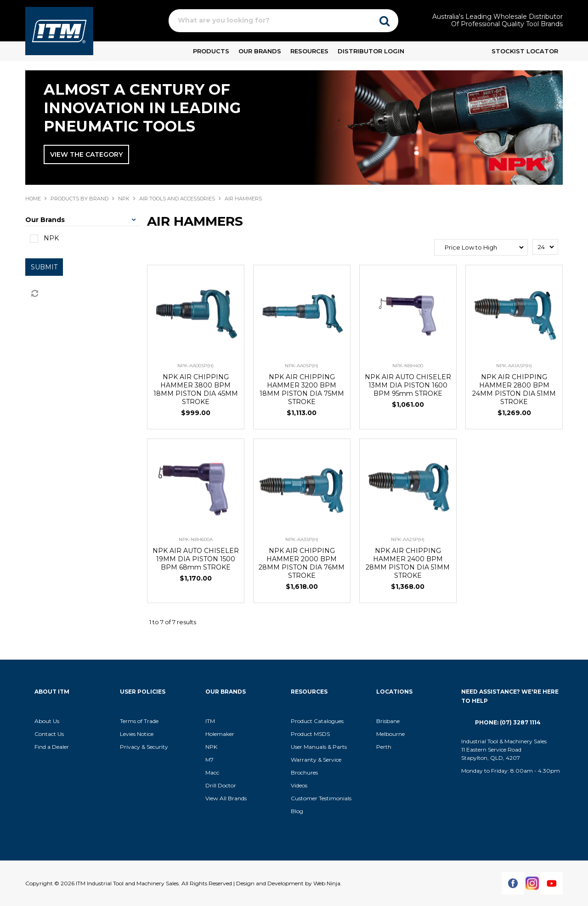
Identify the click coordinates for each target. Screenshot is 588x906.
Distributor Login (371, 51)
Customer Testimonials (321, 798)
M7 (209, 760)
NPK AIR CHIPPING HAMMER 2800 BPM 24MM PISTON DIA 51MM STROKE (514, 389)
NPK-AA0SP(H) (302, 366)
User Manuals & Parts (319, 747)
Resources (309, 51)
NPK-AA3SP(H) (302, 539)
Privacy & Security (145, 747)
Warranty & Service (316, 760)
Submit (44, 267)
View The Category (86, 154)
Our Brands (260, 51)
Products (211, 51)
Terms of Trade (139, 721)
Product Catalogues (317, 721)
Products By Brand (79, 199)
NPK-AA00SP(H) (195, 366)
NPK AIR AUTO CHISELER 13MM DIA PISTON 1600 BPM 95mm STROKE (408, 385)
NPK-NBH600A (196, 539)
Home (33, 199)
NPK (124, 199)
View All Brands (226, 798)
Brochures (304, 772)
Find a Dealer (52, 747)
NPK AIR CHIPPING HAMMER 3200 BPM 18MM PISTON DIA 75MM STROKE (302, 389)
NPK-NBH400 (408, 366)
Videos (299, 785)
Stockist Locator (525, 51)
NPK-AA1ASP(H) (514, 366)
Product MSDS (310, 734)
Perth (384, 747)
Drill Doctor (221, 785)
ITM (210, 721)
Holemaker (220, 734)
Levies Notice (137, 734)
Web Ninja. (328, 883)
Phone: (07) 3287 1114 (508, 722)
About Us (47, 721)
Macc (212, 772)
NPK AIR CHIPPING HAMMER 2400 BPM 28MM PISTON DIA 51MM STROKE (408, 563)
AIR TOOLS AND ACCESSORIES (177, 199)
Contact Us (49, 734)
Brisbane (388, 721)
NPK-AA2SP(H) (408, 539)
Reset (34, 294)
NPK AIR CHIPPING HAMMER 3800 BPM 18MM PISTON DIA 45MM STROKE (196, 389)
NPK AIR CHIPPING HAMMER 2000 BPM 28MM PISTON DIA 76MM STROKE (302, 563)
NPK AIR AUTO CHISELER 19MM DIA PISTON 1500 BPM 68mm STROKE (196, 559)
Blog (297, 811)
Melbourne (390, 734)
